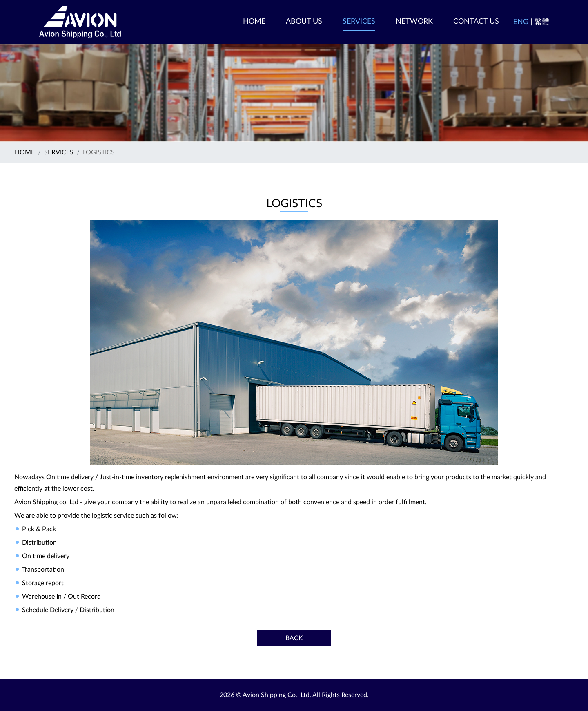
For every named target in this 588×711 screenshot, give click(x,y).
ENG (521, 22)
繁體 (542, 22)
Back (294, 638)
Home (25, 152)
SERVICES (59, 152)
